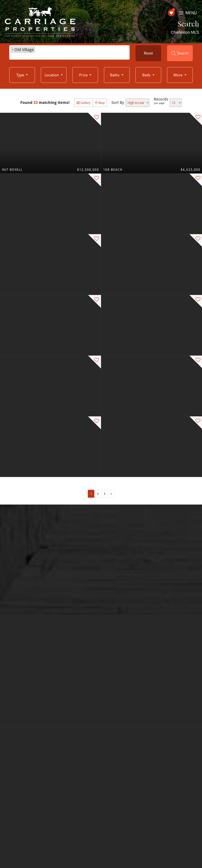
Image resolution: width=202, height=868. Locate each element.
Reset (148, 53)
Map (100, 103)
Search (180, 53)
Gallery (84, 103)
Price (84, 75)
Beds (147, 75)
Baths (115, 75)
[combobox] (69, 52)
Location (52, 75)
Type (21, 75)
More (178, 75)
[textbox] (38, 53)
